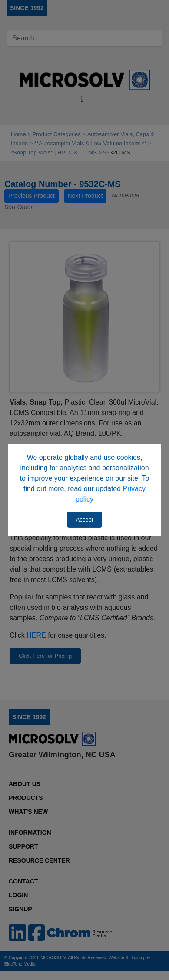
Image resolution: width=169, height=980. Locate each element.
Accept (85, 520)
